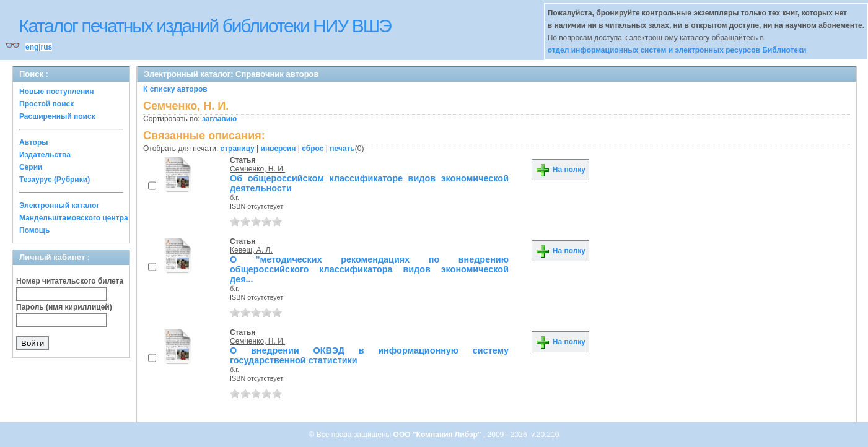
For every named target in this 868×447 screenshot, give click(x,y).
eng (32, 47)
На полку (560, 170)
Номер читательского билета (70, 281)
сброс (313, 149)
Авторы (34, 142)
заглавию (219, 119)
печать (342, 149)
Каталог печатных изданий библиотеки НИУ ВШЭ (205, 26)
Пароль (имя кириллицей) (64, 307)
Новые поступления (57, 92)
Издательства (45, 155)
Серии (31, 167)
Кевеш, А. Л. (251, 250)
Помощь (34, 230)
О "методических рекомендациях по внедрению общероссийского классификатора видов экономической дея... (369, 269)
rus (46, 47)
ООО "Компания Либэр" (438, 435)
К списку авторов (175, 89)
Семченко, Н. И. (257, 169)
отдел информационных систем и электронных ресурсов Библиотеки (677, 50)
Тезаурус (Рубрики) (55, 180)
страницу (238, 149)
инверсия (278, 149)
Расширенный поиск (57, 116)
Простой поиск (46, 104)
